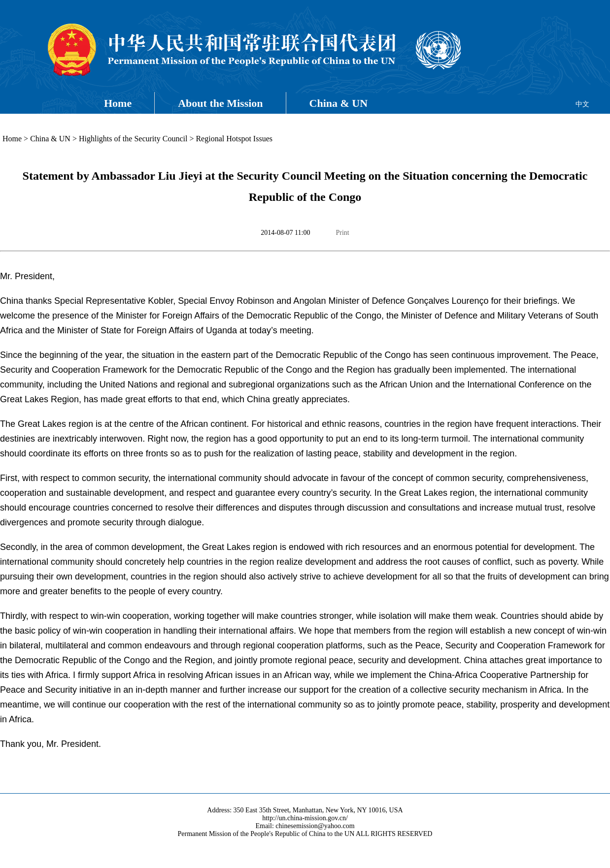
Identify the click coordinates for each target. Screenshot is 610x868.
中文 (582, 104)
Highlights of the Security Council (133, 139)
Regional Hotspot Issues (234, 139)
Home (118, 103)
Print (342, 233)
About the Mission (220, 103)
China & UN (339, 103)
